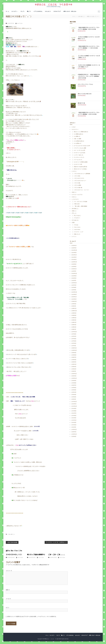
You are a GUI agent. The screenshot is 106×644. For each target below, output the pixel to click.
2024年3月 (74, 257)
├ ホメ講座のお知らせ (77, 134)
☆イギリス (74, 171)
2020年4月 (74, 297)
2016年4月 (74, 364)
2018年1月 (74, 329)
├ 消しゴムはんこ (76, 216)
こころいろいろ (75, 199)
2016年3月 (74, 367)
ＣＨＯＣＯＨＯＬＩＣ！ (14, 555)
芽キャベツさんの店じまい (85, 94)
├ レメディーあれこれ (77, 155)
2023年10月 (74, 262)
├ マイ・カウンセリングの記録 (79, 202)
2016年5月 (74, 362)
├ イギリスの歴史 (76, 185)
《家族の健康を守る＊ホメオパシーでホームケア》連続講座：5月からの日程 (89, 29)
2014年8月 (74, 411)
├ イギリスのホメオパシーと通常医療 (81, 174)
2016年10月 (74, 350)
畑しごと (29, 11)
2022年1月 (74, 281)
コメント (9, 571)
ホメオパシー (15, 11)
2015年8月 (74, 383)
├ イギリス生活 (76, 176)
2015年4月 (74, 392)
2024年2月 (74, 260)
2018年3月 (74, 325)
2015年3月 (74, 395)
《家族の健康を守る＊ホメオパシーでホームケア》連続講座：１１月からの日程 (89, 47)
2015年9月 (74, 381)
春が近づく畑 (81, 103)
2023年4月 (74, 269)
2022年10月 (74, 274)
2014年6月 (74, 416)
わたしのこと (48, 11)
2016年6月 (74, 360)
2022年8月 (74, 276)
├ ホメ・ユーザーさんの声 (78, 150)
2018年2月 (74, 327)
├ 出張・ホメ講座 (76, 139)
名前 (8, 590)
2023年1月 (74, 271)
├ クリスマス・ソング (77, 232)
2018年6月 (74, 318)
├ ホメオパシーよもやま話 (78, 153)
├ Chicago (75, 225)
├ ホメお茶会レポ (76, 143)
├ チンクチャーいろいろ (78, 157)
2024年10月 (74, 250)
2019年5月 (74, 304)
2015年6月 (74, 388)
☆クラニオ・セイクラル (77, 195)
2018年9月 (74, 313)
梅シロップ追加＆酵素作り (36, 555)
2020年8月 (74, 295)
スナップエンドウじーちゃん (85, 84)
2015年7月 (74, 385)
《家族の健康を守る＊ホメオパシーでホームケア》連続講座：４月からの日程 (89, 114)
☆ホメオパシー (75, 130)
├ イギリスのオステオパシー (79, 181)
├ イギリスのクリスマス (78, 178)
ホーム (7, 11)
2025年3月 (74, 248)
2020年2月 (74, 299)
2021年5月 (74, 290)
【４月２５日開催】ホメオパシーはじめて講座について (89, 38)
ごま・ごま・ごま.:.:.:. (57, 555)
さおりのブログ (57, 11)
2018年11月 (74, 309)
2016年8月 (74, 355)
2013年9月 (74, 437)
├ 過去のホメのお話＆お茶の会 (79, 167)
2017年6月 (74, 339)
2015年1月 (74, 399)
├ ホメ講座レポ (76, 136)
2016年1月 (74, 371)
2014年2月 (74, 425)
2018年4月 (74, 322)
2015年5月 (74, 390)
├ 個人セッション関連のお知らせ (80, 132)
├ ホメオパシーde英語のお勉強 (79, 162)
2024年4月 (74, 255)
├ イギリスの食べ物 (77, 188)
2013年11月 (74, 432)
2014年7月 (74, 413)
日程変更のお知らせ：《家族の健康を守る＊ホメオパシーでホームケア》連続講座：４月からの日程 (89, 76)
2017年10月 (74, 332)
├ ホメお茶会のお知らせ (78, 141)
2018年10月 (74, 311)
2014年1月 (74, 427)
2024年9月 (74, 253)
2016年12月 (74, 348)
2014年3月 (74, 423)
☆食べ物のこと (81, 17)
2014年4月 (74, 420)
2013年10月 (74, 434)
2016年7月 (74, 357)
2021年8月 (74, 288)
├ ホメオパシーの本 (77, 164)
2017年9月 (74, 334)
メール (8, 599)
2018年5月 (74, 320)
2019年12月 (74, 302)
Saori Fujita (20, 23)
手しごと (23, 11)
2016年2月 (74, 369)
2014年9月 (74, 409)
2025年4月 (74, 246)
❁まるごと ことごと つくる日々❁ (54, 4)
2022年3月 (74, 278)
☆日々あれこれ (75, 220)
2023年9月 (74, 264)
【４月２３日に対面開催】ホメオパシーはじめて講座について (89, 66)
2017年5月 (74, 341)
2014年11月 (74, 404)
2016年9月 (74, 353)
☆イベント (74, 237)
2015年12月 (74, 374)
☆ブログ (73, 127)
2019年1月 (74, 306)
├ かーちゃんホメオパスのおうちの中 (81, 146)
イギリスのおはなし (38, 11)
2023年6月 (74, 267)
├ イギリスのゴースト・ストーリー (80, 190)
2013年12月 (74, 430)
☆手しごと (74, 213)
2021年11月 (74, 285)
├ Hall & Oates (76, 230)
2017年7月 (74, 336)
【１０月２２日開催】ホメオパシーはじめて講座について (89, 57)
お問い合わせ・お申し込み (70, 11)
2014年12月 (74, 402)
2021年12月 (74, 283)
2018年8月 (74, 316)
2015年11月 (74, 376)
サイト (8, 608)
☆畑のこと (74, 211)
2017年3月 (74, 343)
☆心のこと (74, 197)
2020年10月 (74, 292)
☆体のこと (74, 192)
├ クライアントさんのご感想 (79, 148)
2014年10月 (74, 406)
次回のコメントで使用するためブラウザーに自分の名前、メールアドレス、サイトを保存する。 (32, 617)
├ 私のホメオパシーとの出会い (79, 169)
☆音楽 (73, 223)
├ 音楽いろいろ (76, 234)
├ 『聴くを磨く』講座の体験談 (79, 206)
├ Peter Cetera (76, 227)
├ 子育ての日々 (76, 204)
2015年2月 (74, 397)
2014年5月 (74, 418)
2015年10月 (74, 378)
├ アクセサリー (76, 218)
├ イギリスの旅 (76, 183)
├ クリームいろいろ (77, 160)
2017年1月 (74, 346)
